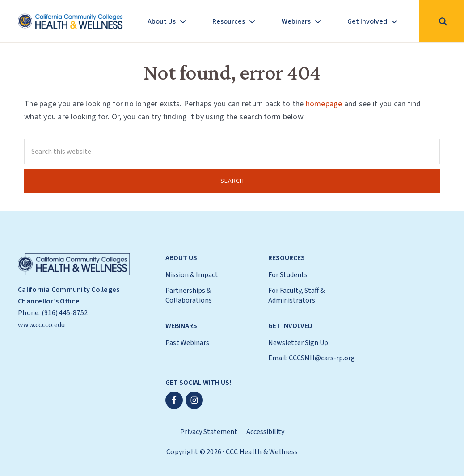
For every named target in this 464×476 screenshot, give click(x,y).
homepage (324, 104)
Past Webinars (187, 343)
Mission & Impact (192, 275)
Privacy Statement (209, 432)
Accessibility (265, 432)
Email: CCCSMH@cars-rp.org (312, 358)
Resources (287, 258)
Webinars (181, 326)
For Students (288, 275)
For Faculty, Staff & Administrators (296, 295)
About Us (181, 258)
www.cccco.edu (41, 325)
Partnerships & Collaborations (189, 295)
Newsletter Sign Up (298, 343)
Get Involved (290, 326)
